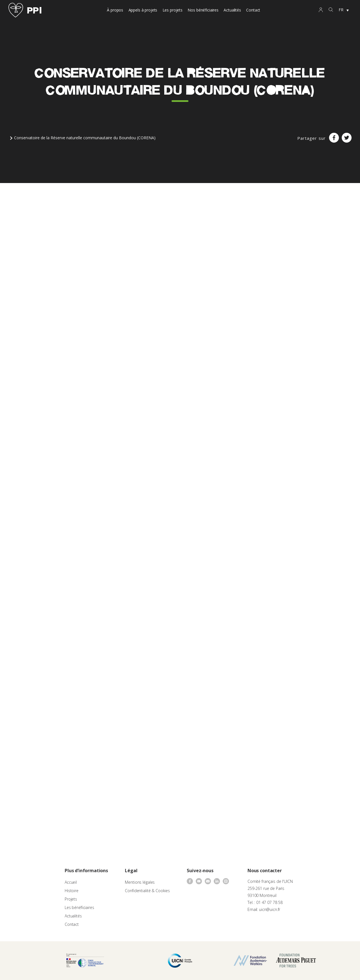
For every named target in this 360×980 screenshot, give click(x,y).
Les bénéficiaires (79, 907)
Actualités (232, 10)
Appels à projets (143, 10)
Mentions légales (140, 882)
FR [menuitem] (341, 10)
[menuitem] (344, 10)
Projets (71, 899)
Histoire (72, 891)
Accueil (71, 882)
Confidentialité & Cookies (147, 891)
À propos (115, 10)
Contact (253, 10)
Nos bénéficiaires (203, 10)
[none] (344, 10)
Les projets (173, 10)
